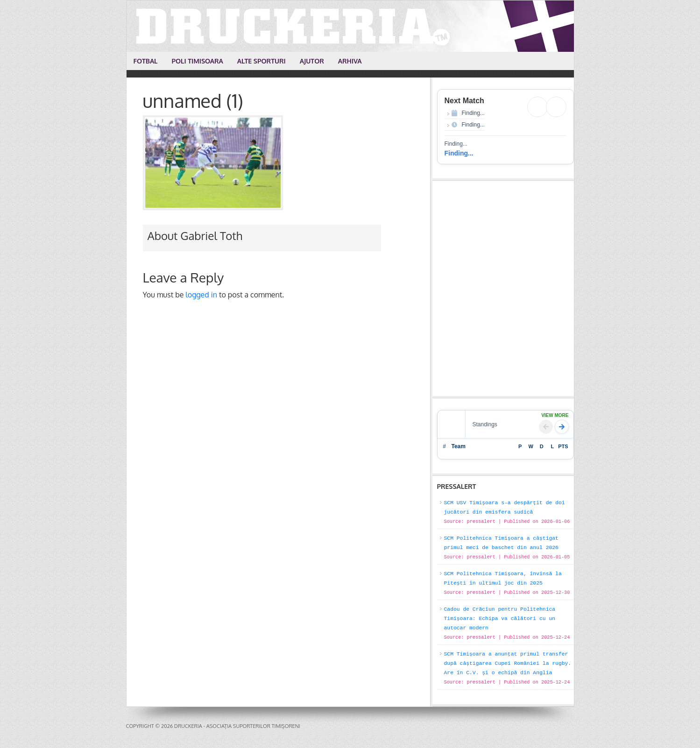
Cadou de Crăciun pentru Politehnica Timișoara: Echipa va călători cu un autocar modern (500, 619)
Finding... (459, 153)
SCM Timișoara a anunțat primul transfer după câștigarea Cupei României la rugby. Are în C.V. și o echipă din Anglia (508, 663)
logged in (201, 295)
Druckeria (351, 26)
